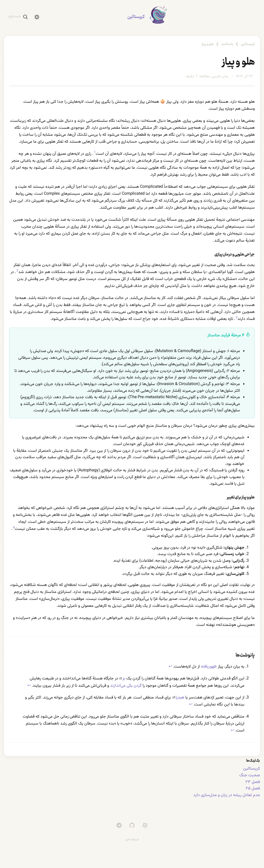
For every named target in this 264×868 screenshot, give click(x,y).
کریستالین (136, 17)
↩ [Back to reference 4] (232, 731)
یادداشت (227, 44)
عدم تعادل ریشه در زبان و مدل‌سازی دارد (227, 795)
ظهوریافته (209, 667)
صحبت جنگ (250, 775)
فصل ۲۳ (253, 782)
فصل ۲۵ (253, 789)
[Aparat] (145, 825)
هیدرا (179, 698)
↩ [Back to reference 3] (191, 705)
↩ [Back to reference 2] (29, 686)
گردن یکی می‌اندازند (126, 686)
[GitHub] (132, 825)
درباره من (132, 839)
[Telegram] (119, 825)
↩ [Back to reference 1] (170, 667)
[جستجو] (21, 17)
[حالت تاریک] (37, 17)
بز (122, 679)
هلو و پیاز (208, 44)
